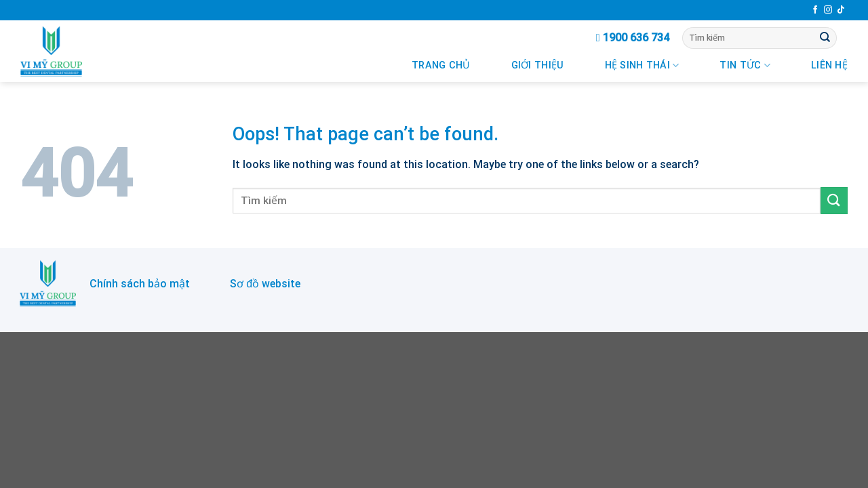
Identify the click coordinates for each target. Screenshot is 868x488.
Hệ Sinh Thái (642, 65)
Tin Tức (745, 65)
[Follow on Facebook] (815, 10)
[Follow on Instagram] (828, 10)
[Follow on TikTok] (841, 10)
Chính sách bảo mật (140, 284)
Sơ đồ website (265, 284)
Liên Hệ (829, 65)
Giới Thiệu (538, 65)
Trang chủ (441, 65)
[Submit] (825, 38)
